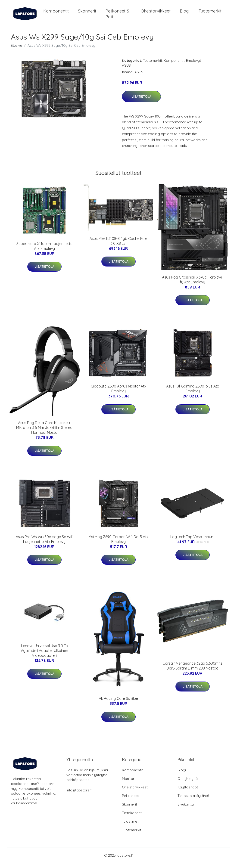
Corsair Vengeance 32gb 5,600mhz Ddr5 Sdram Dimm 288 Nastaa (192, 670)
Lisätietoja (141, 101)
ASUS (126, 70)
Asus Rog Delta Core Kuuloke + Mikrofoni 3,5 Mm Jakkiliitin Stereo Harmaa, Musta (44, 432)
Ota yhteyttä (188, 783)
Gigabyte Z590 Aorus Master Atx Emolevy (118, 393)
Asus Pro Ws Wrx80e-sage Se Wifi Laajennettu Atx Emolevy (44, 544)
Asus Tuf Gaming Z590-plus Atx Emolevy (193, 393)
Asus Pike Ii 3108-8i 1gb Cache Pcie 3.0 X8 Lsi (118, 246)
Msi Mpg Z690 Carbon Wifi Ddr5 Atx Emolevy (118, 544)
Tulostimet (130, 826)
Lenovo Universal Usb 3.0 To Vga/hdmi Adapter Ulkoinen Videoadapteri (44, 655)
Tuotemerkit (210, 13)
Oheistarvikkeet (156, 13)
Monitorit (129, 783)
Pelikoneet (130, 800)
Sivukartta (186, 809)
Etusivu (16, 50)
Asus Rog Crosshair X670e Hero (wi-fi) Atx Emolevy (193, 284)
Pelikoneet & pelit (118, 16)
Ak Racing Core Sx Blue (118, 703)
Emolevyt (193, 65)
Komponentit (56, 13)
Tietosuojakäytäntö (193, 800)
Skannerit (87, 13)
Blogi (185, 13)
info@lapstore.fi (79, 795)
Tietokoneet (132, 817)
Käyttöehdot (188, 792)
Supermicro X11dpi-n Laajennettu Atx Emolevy (44, 251)
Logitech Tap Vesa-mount (192, 541)
